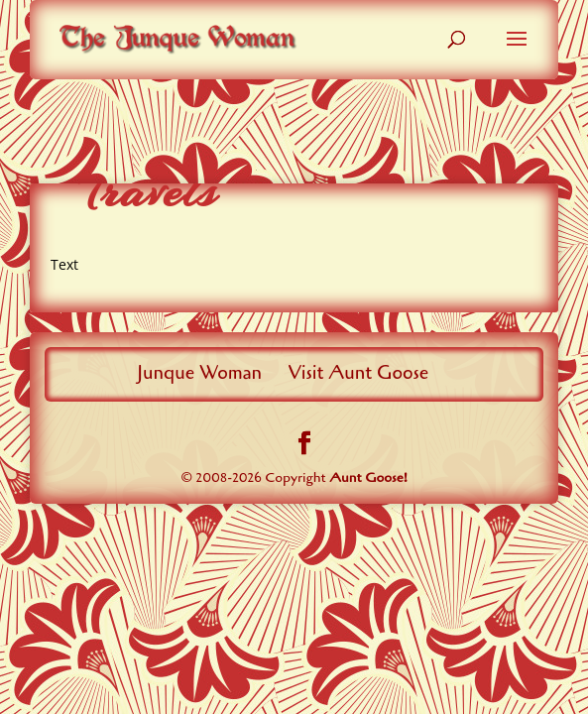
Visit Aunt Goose (359, 373)
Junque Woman (200, 373)
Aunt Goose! (368, 477)
